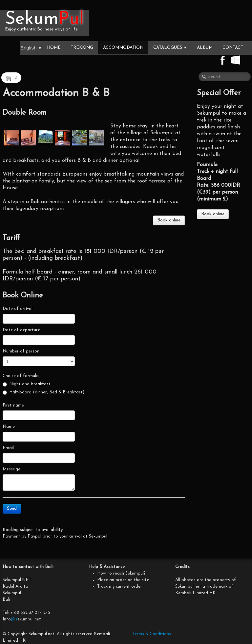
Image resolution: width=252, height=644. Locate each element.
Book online (169, 220)
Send (12, 509)
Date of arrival (18, 309)
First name (13, 405)
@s (14, 619)
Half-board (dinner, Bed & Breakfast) (43, 392)
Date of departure (21, 330)
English (31, 48)
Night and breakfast (27, 384)
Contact (233, 48)
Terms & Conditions (152, 634)
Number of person (21, 351)
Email (8, 448)
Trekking (82, 48)
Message (11, 469)
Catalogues (170, 48)
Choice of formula (21, 376)
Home (54, 48)
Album (205, 48)
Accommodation (123, 48)
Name (9, 427)
